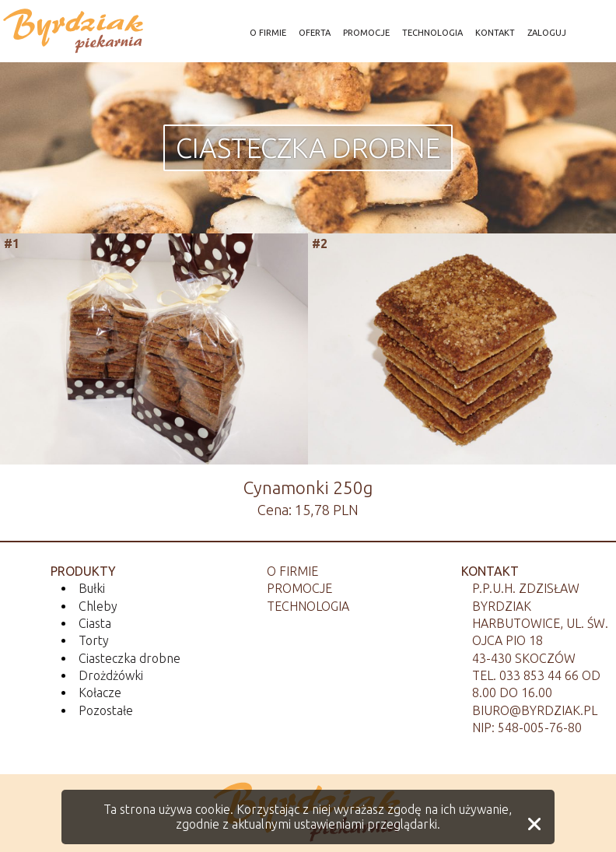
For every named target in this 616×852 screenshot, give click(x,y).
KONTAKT (495, 33)
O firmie (292, 571)
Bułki (92, 588)
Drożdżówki (111, 675)
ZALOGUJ (547, 33)
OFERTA (315, 33)
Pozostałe (106, 710)
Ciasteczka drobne (308, 148)
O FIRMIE (268, 33)
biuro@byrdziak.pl (535, 710)
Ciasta (95, 623)
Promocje (299, 588)
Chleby (98, 606)
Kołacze (100, 692)
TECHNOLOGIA (432, 33)
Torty (94, 640)
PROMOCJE (366, 33)
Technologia (308, 606)
